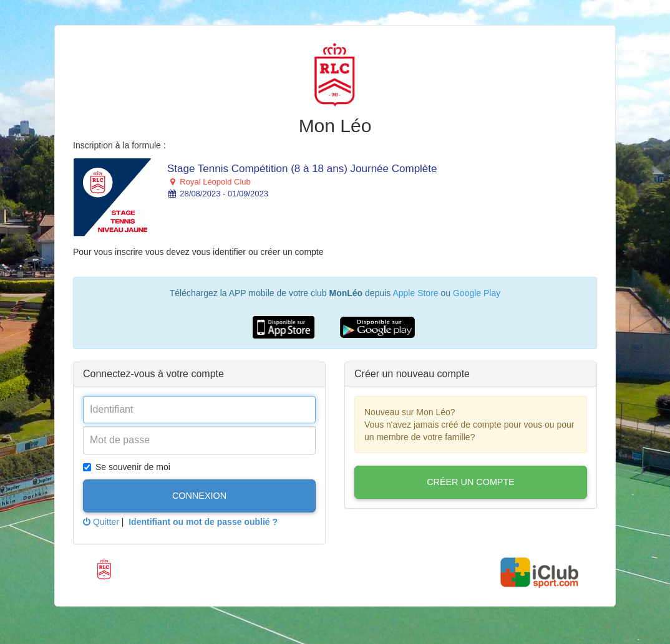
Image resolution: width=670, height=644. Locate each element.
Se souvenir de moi (127, 467)
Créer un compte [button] (471, 482)
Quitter (101, 522)
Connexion (199, 496)
